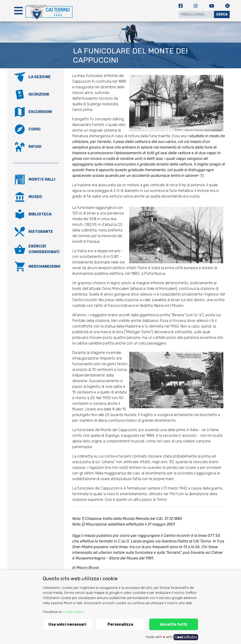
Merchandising (44, 266)
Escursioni (40, 112)
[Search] (196, 14)
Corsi (34, 129)
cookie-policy (73, 612)
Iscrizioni (39, 94)
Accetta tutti (174, 624)
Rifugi (35, 147)
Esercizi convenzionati (44, 249)
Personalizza (120, 624)
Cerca (222, 14)
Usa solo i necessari (67, 624)
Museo (35, 197)
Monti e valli (42, 179)
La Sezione (40, 77)
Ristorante (41, 232)
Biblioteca (40, 214)
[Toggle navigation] (18, 11)
